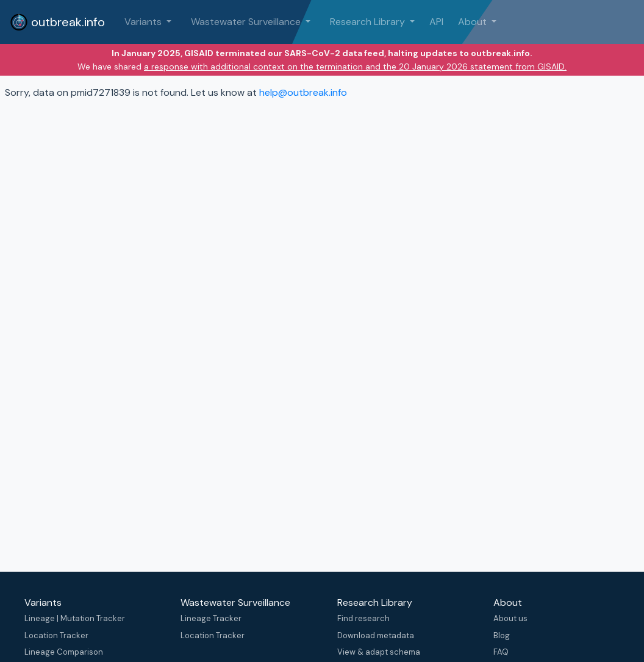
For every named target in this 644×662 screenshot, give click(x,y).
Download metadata (376, 635)
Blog (502, 635)
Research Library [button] (369, 22)
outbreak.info (57, 22)
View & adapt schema (379, 652)
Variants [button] (144, 22)
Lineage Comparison (64, 652)
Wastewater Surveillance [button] (247, 22)
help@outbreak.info (303, 92)
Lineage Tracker (211, 618)
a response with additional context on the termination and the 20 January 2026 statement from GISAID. (355, 67)
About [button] (474, 22)
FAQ (501, 652)
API (436, 22)
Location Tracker (56, 635)
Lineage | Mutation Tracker (75, 618)
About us (510, 618)
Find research (363, 618)
